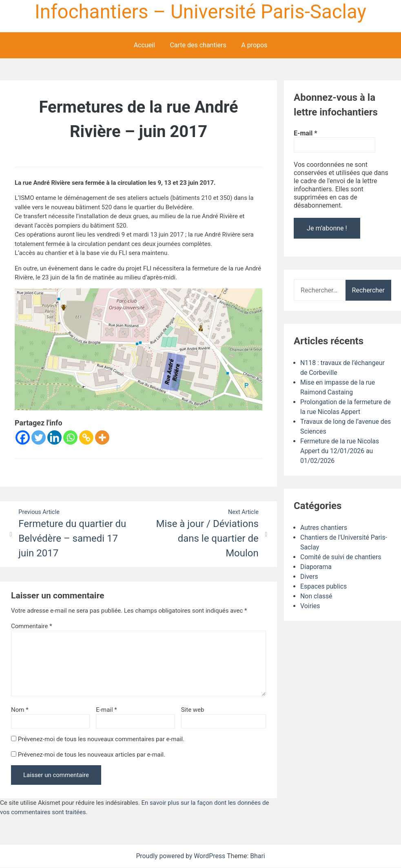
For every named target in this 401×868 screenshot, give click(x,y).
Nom (20, 710)
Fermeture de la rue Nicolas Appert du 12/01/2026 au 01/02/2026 (340, 451)
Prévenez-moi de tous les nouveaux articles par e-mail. (92, 755)
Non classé (316, 596)
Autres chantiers (324, 528)
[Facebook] (23, 437)
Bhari (258, 856)
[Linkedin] (54, 437)
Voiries (310, 606)
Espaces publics (324, 586)
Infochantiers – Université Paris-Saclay (200, 12)
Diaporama (316, 567)
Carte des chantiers (198, 45)
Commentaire (32, 626)
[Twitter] (39, 437)
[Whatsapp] (70, 437)
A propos (254, 45)
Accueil (144, 45)
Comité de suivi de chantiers (341, 557)
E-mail (106, 710)
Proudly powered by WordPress (181, 856)
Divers (309, 577)
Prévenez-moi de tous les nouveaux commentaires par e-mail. (101, 740)
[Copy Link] (86, 437)
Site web (193, 710)
